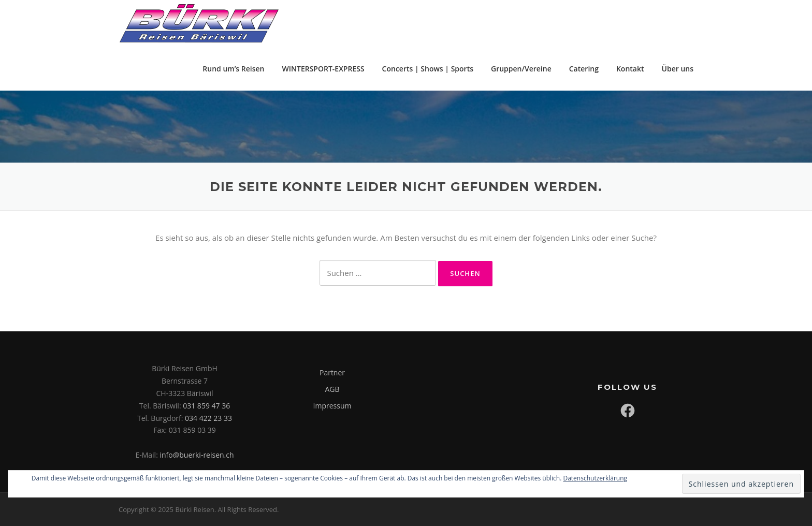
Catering (584, 69)
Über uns (678, 69)
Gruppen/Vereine (521, 69)
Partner (332, 372)
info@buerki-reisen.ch (197, 455)
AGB (332, 389)
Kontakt (630, 69)
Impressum (332, 406)
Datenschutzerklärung (595, 478)
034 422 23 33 (208, 418)
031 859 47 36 (206, 406)
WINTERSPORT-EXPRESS (323, 69)
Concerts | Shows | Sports (428, 69)
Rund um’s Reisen (233, 69)
